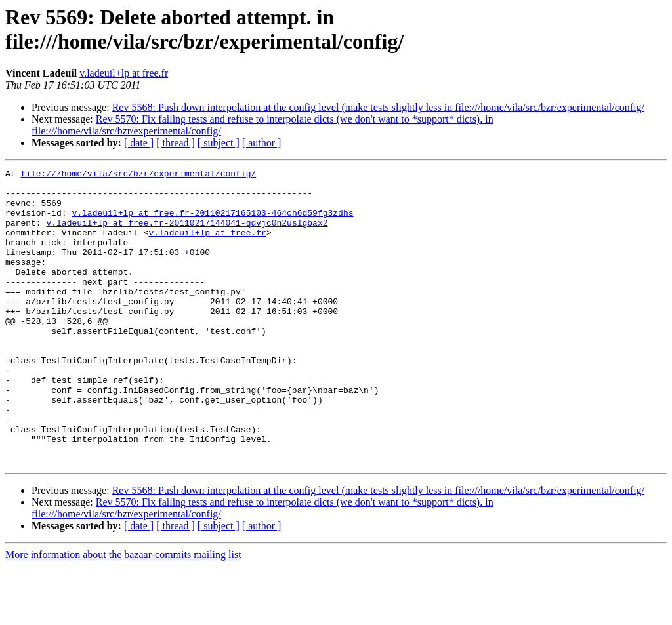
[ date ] (139, 143)
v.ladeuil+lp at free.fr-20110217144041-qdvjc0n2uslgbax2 (187, 234)
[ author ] (262, 143)
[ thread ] (176, 143)
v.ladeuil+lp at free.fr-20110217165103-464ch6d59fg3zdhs (212, 222)
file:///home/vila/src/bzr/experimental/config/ (138, 175)
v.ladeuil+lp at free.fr (124, 73)
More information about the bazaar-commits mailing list (123, 614)
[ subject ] (219, 143)
